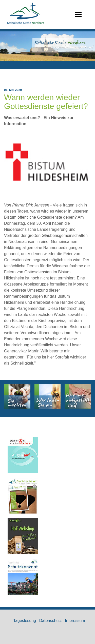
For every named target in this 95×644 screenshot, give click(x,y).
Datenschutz (51, 621)
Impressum (75, 621)
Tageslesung (25, 621)
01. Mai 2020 (13, 90)
